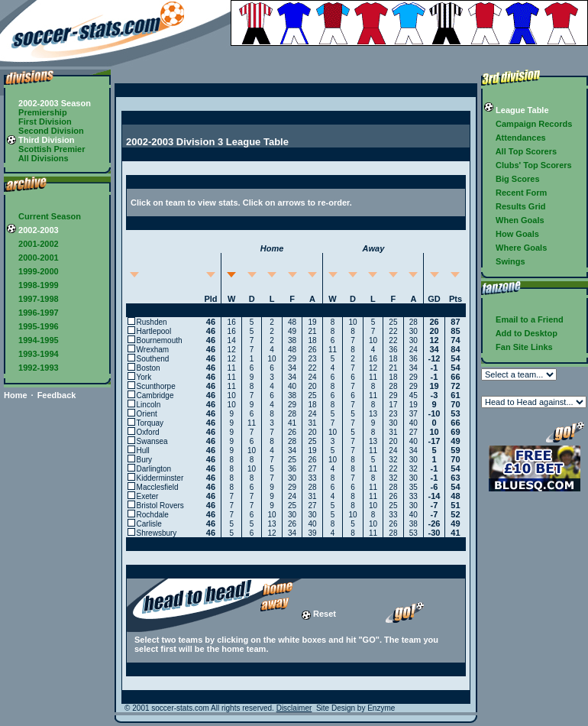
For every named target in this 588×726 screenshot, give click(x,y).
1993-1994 (33, 354)
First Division (39, 122)
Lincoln (149, 405)
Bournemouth (160, 340)
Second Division (45, 131)
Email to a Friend (524, 319)
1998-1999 (33, 285)
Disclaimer (294, 708)
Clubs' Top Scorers (528, 165)
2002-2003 (33, 230)
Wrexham (153, 350)
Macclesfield (158, 487)
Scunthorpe (156, 386)
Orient (147, 414)
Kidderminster (160, 478)
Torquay (150, 423)
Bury (145, 460)
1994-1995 (33, 340)
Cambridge (155, 395)
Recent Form (515, 193)
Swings (505, 261)
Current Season (44, 216)
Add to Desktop (521, 333)
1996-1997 (33, 313)
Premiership (37, 112)
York (144, 377)
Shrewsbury (157, 533)
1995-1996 (33, 326)
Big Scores (512, 179)
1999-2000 (33, 271)
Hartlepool (154, 331)
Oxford (148, 432)
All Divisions (38, 158)
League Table (517, 110)
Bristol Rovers (160, 506)
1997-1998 (33, 299)
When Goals (514, 220)
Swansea (152, 441)
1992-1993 (33, 368)
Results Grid (515, 206)
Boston (149, 368)
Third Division (40, 140)
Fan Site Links (519, 347)
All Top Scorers (520, 151)
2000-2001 (33, 258)
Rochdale (153, 515)
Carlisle (149, 524)
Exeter (148, 496)
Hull (143, 451)
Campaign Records (528, 124)
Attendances (515, 138)
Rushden (152, 322)
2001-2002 (33, 244)
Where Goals (515, 248)
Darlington (154, 469)
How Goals (512, 234)
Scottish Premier (46, 149)
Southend (153, 359)
